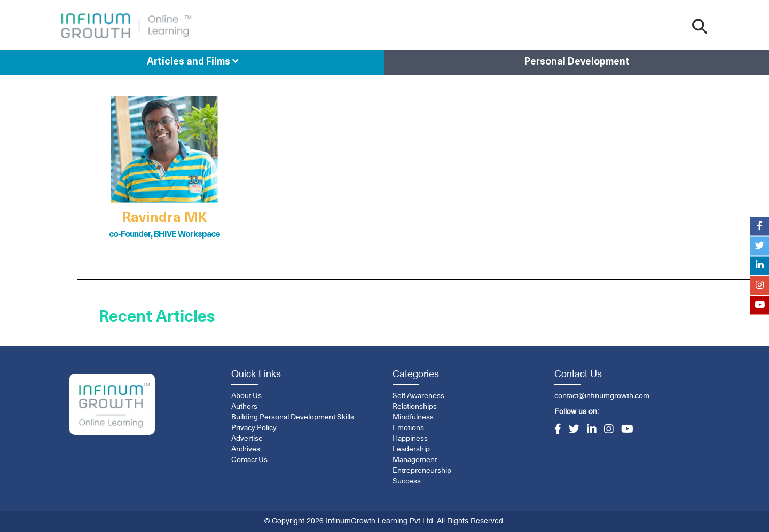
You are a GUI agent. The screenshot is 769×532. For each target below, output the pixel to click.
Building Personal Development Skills (293, 417)
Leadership (411, 449)
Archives (246, 449)
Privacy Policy (254, 428)
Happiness (410, 439)
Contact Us (249, 460)
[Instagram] (609, 430)
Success (407, 481)
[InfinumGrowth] (112, 404)
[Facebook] (558, 430)
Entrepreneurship (422, 471)
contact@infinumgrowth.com (602, 396)
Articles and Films (193, 62)
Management (415, 460)
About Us (246, 396)
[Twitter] (574, 430)
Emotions (408, 428)
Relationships (415, 407)
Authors (244, 407)
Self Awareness (418, 396)
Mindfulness (413, 417)
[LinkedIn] (592, 430)
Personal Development (577, 62)
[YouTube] (627, 430)
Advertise (247, 439)
